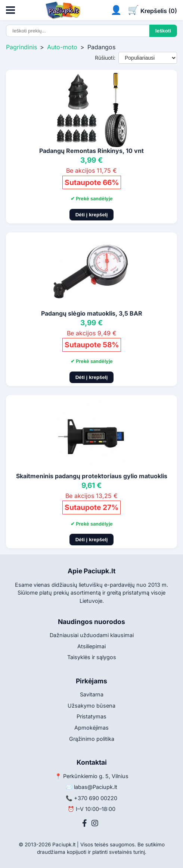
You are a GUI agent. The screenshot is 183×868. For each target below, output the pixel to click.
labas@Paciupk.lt (96, 787)
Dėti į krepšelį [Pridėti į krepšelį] (92, 215)
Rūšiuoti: (105, 58)
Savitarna (92, 694)
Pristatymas (91, 716)
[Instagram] (95, 823)
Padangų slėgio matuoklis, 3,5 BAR (92, 313)
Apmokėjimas (91, 728)
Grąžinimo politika (92, 739)
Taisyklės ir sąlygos (92, 657)
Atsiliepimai (91, 646)
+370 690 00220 (96, 798)
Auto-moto (62, 47)
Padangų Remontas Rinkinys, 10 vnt (91, 151)
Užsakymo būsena (91, 706)
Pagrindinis (21, 47)
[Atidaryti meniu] (10, 10)
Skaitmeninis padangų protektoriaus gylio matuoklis (92, 476)
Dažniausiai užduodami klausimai (92, 635)
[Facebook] (85, 823)
